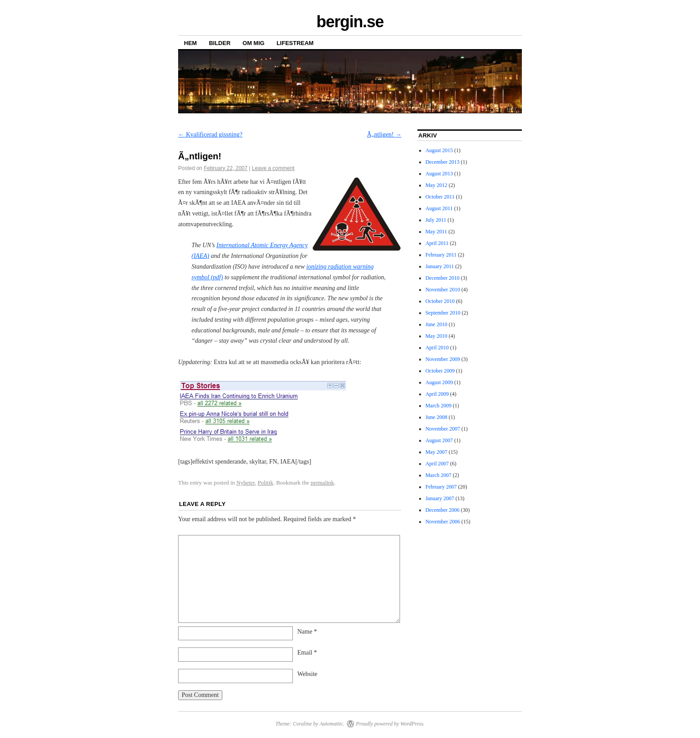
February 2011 (441, 255)
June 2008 (436, 417)
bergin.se (350, 22)
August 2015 (439, 150)
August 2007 (439, 440)
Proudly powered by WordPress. (390, 724)
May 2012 (436, 185)
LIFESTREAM (295, 43)
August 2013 (439, 174)
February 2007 (441, 487)
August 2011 (439, 208)
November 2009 (443, 359)
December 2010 (442, 278)
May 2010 (436, 336)
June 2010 (436, 324)
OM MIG (253, 43)
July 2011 (436, 220)
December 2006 (442, 510)
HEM (190, 43)
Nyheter (245, 483)
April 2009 (437, 394)
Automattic (331, 724)
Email (307, 653)
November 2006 (443, 522)
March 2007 (438, 475)
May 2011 (436, 232)
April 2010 (437, 348)
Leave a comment (273, 168)
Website (307, 674)
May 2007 (436, 452)
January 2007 (440, 498)
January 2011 (440, 266)
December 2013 (442, 162)
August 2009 (439, 382)
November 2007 (443, 429)
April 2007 (437, 464)
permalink (323, 483)
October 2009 (440, 371)
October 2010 (440, 301)
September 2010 (443, 313)
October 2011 (440, 197)
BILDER (220, 43)
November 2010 (443, 290)
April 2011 (437, 243)
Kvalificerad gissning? (210, 135)
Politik (265, 483)
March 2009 (438, 406)
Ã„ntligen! (384, 135)
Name (307, 632)
